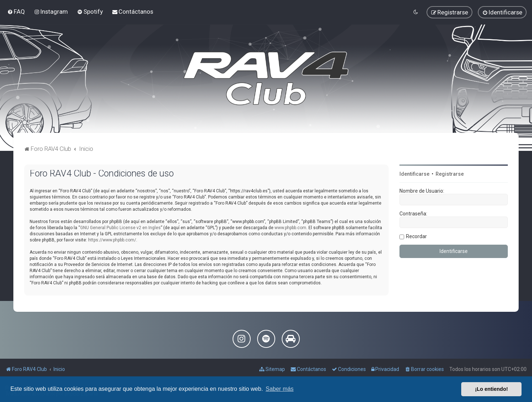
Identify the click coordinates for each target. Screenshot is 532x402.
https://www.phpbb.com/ (112, 240)
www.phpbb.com (290, 228)
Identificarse (414, 174)
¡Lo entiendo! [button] (491, 389)
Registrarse (450, 174)
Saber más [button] (280, 389)
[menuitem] (16, 12)
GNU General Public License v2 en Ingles (120, 228)
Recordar (416, 236)
